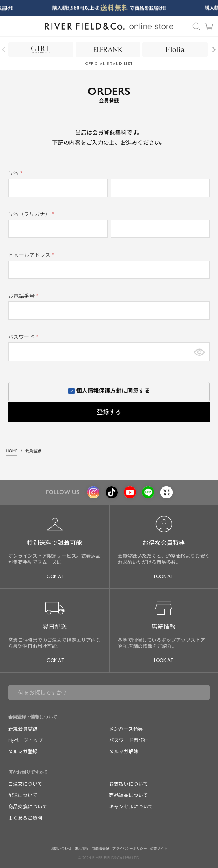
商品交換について (28, 807)
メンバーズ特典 (126, 729)
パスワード (24, 337)
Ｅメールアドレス (32, 255)
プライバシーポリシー (130, 849)
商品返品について (129, 795)
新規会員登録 (23, 729)
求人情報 (82, 849)
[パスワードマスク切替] (199, 352)
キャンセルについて (131, 807)
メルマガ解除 (124, 752)
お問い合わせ (61, 849)
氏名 (16, 173)
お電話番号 (24, 296)
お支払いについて (129, 784)
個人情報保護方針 (99, 391)
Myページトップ (26, 740)
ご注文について (25, 784)
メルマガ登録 (23, 752)
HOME (12, 451)
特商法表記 (100, 849)
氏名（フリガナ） (32, 214)
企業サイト (159, 849)
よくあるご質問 (25, 818)
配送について (23, 795)
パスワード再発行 (129, 740)
